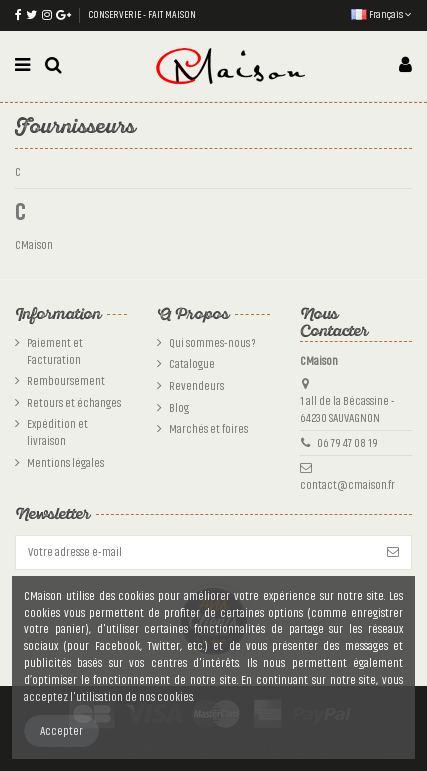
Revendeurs (196, 386)
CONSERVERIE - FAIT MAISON (142, 15)
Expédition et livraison (57, 432)
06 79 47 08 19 (347, 443)
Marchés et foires (208, 429)
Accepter (61, 731)
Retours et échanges (74, 403)
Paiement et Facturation (55, 351)
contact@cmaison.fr (347, 485)
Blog (179, 408)
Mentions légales (65, 463)
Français (381, 15)
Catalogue (192, 364)
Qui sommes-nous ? (212, 343)
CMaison (34, 245)
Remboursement (66, 381)
